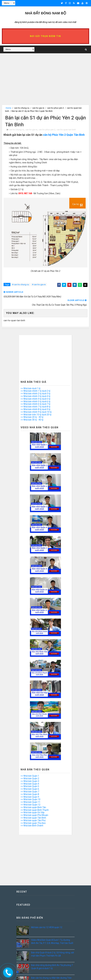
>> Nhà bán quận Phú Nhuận (34, 815)
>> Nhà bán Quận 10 (30, 800)
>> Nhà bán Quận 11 (30, 802)
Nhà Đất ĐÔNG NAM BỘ (45, 13)
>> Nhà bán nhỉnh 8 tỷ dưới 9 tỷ (36, 409)
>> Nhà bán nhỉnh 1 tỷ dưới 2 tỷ (36, 391)
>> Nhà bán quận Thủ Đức (33, 823)
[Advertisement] (46, 83)
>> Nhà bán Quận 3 (30, 781)
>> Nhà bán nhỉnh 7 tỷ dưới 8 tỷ (36, 407)
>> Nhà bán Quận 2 (30, 779)
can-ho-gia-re (38, 108)
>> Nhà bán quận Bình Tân (33, 807)
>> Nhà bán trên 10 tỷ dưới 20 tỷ (36, 415)
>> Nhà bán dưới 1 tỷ (31, 388)
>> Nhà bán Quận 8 (30, 794)
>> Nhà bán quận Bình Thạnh (35, 810)
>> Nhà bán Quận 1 (30, 776)
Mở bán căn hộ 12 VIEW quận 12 (47, 927)
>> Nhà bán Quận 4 (30, 784)
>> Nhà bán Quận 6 (30, 789)
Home (8, 108)
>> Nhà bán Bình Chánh (32, 826)
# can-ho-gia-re (39, 285)
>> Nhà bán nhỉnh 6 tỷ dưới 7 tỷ (36, 404)
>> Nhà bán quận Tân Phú (33, 821)
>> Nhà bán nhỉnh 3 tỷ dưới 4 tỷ (36, 396)
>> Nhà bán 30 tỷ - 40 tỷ (32, 420)
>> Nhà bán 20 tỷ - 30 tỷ (32, 417)
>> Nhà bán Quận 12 (30, 805)
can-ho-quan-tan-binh (66, 130)
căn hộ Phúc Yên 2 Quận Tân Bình (64, 135)
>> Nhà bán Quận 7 (30, 792)
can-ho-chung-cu (22, 108)
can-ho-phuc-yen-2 (55, 108)
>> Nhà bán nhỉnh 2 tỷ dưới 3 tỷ (36, 394)
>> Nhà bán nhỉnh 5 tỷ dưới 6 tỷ (36, 401)
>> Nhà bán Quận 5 (30, 786)
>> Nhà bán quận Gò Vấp (33, 813)
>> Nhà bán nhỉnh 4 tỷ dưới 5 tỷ (36, 399)
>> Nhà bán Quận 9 (30, 797)
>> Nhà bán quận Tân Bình (33, 818)
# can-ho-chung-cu (21, 285)
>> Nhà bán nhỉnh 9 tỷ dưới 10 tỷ (36, 412)
